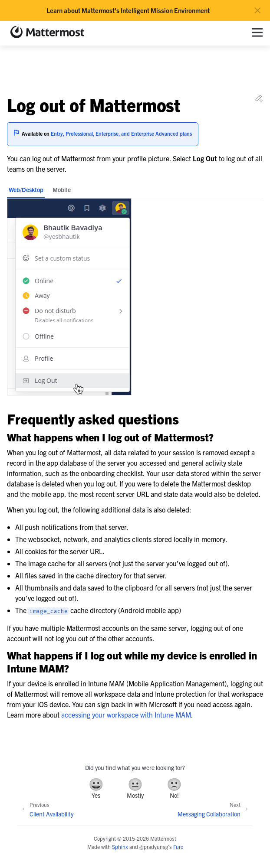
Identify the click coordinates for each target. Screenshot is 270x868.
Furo (178, 847)
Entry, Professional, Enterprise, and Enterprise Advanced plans (121, 133)
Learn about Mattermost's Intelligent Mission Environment (128, 10)
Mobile (62, 189)
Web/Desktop (26, 189)
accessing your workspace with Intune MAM (126, 715)
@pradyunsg (154, 847)
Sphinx (120, 847)
